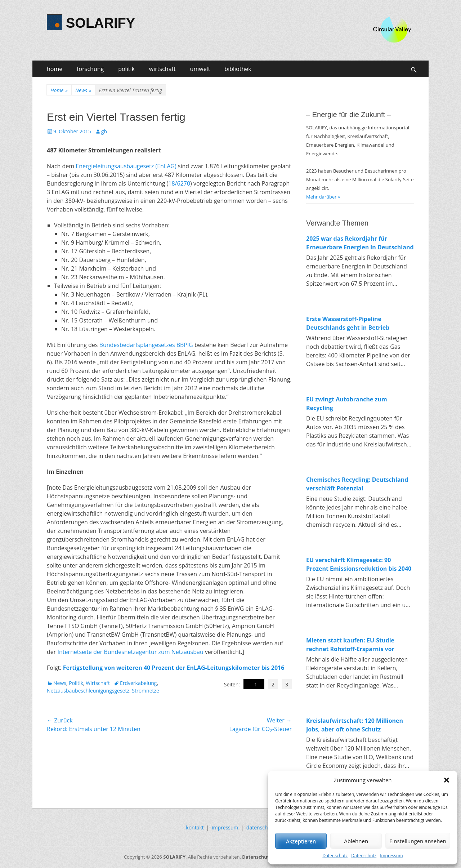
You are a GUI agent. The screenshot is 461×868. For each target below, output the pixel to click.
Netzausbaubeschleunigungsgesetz (88, 691)
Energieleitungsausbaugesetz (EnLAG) (126, 166)
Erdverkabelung (138, 683)
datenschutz (261, 827)
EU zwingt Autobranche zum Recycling (347, 404)
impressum (225, 827)
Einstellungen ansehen (418, 841)
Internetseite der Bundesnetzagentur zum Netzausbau (130, 652)
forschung (90, 69)
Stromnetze (146, 691)
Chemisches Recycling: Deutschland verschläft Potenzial (357, 484)
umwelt (200, 69)
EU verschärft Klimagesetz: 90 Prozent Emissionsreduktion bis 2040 (359, 564)
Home (59, 90)
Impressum (391, 856)
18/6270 (179, 183)
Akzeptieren (301, 841)
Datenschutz (335, 856)
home (55, 69)
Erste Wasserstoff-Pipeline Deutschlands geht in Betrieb (348, 323)
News (83, 90)
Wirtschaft (98, 683)
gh (104, 131)
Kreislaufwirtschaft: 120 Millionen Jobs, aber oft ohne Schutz (355, 725)
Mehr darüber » (323, 197)
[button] (447, 780)
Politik (76, 683)
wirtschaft (162, 69)
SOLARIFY (100, 23)
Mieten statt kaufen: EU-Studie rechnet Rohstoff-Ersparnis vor (350, 645)
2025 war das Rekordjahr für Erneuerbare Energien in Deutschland (360, 243)
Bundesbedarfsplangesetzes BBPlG (146, 345)
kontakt (195, 827)
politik (126, 69)
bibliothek (238, 69)
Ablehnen (356, 841)
